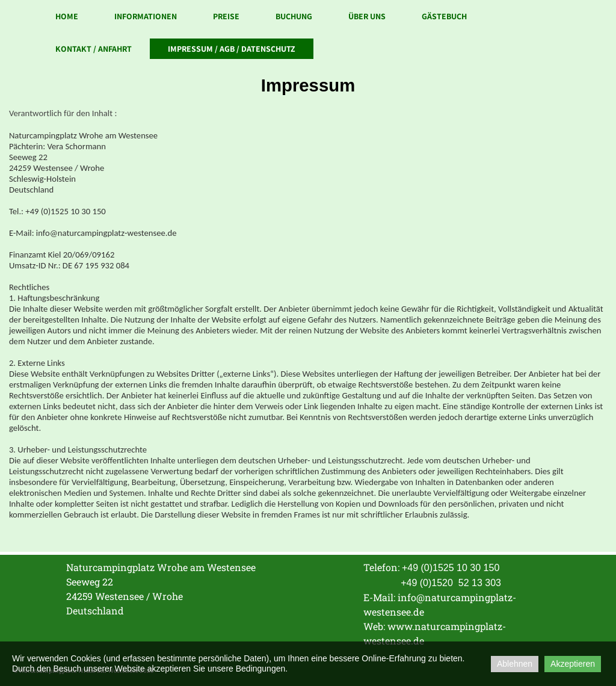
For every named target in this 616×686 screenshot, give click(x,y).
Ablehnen (515, 664)
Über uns (367, 16)
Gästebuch (444, 16)
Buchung (294, 16)
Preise (226, 16)
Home (67, 16)
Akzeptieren (573, 664)
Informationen (146, 16)
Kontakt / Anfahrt (94, 49)
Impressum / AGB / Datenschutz (232, 49)
